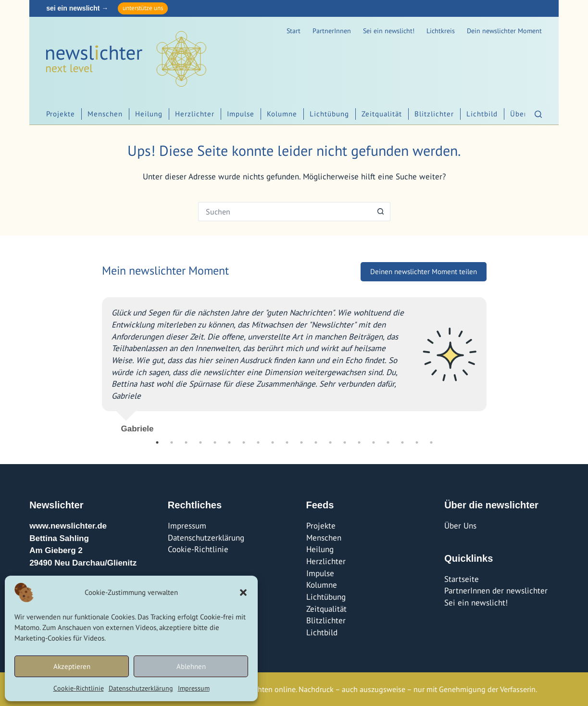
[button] (243, 593)
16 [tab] (374, 442)
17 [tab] (388, 442)
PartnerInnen (332, 31)
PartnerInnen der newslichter (496, 591)
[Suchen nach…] (285, 212)
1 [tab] (157, 442)
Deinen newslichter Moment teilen (424, 271)
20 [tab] (431, 442)
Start (294, 31)
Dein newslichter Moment (504, 31)
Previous (95, 362)
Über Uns (460, 526)
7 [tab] (244, 442)
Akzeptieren (72, 666)
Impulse (241, 114)
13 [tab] (330, 442)
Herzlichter (195, 114)
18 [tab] (402, 442)
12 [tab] (316, 442)
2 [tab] (172, 442)
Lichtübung (329, 114)
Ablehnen (191, 666)
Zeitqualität (382, 114)
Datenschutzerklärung (141, 688)
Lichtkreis (441, 31)
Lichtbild (482, 114)
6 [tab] (229, 442)
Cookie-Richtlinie (79, 688)
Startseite (462, 579)
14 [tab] (345, 442)
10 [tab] (287, 442)
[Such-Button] (381, 212)
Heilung (149, 114)
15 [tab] (359, 442)
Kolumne (282, 114)
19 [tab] (417, 442)
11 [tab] (301, 442)
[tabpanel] (294, 361)
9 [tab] (273, 442)
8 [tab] (258, 442)
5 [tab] (215, 442)
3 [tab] (186, 442)
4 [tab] (200, 442)
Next (494, 362)
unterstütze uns (143, 8)
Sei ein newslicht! (389, 31)
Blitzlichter (434, 114)
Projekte (61, 114)
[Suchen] (538, 114)
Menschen (105, 114)
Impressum (194, 688)
